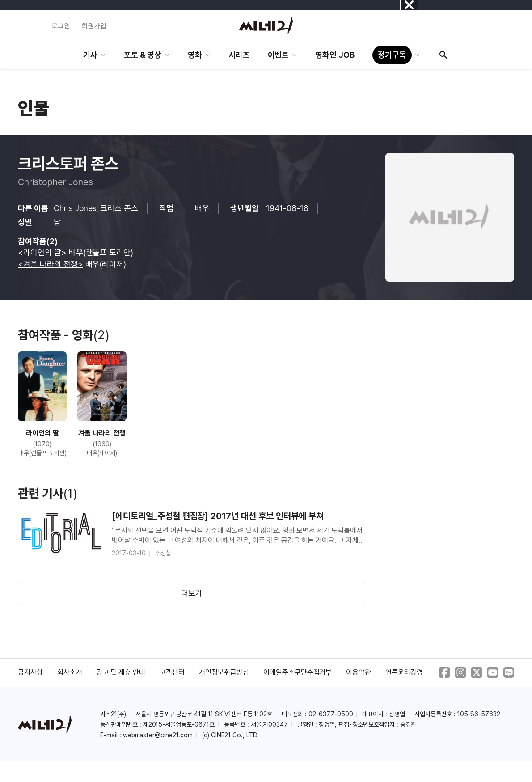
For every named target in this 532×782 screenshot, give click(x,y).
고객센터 (172, 672)
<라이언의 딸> (42, 252)
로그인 (61, 25)
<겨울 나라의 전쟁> (51, 264)
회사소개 (70, 672)
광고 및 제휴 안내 (121, 672)
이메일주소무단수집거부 (298, 672)
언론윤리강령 (404, 672)
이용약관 (359, 672)
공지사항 (30, 672)
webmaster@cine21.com (158, 735)
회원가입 (94, 25)
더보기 (192, 593)
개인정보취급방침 (224, 672)
